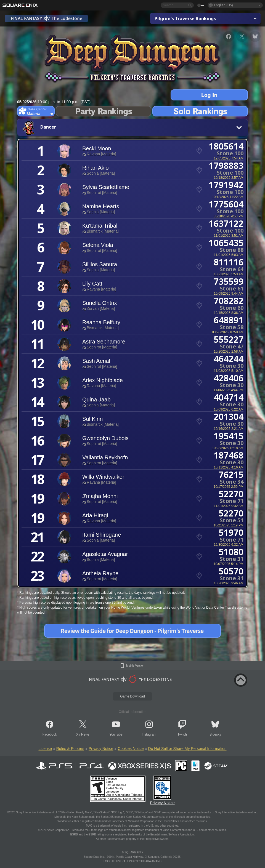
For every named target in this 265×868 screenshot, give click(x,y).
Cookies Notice (131, 749)
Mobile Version (135, 666)
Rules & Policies (70, 749)
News (85, 734)
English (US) (223, 5)
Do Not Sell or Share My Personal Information (187, 749)
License (45, 749)
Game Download (132, 696)
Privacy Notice (101, 749)
